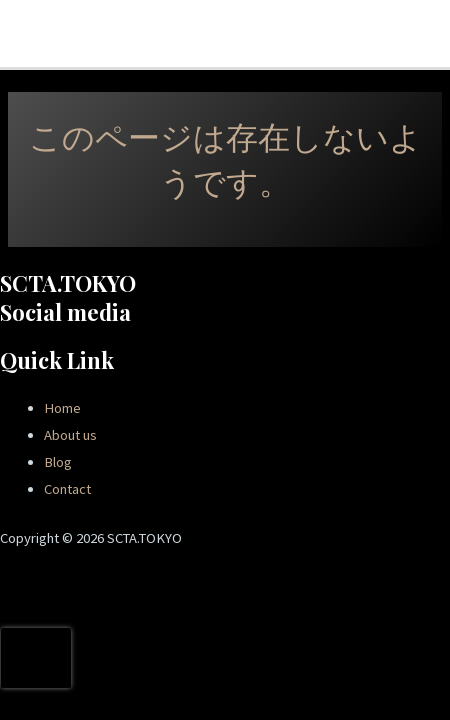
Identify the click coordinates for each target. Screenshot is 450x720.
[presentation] (36, 658)
